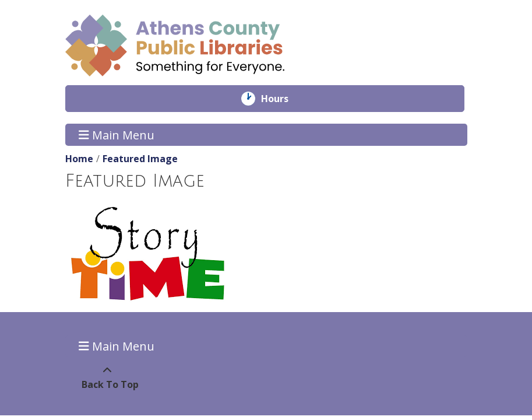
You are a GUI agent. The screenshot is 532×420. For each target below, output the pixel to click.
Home (79, 159)
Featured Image (140, 159)
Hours (283, 99)
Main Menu (117, 134)
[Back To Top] (108, 377)
